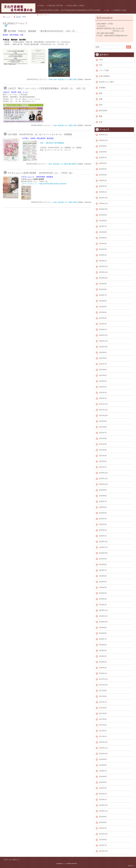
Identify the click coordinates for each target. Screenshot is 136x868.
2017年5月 (103, 714)
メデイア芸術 (104, 70)
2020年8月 (103, 496)
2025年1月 (103, 192)
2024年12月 (103, 198)
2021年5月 (103, 444)
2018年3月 (103, 662)
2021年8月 (103, 427)
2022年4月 (103, 381)
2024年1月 (103, 261)
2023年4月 (103, 312)
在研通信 (102, 88)
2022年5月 (103, 375)
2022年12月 (103, 335)
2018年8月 (103, 633)
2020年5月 (103, 513)
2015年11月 (103, 811)
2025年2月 (103, 186)
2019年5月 (103, 582)
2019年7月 (103, 570)
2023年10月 (103, 278)
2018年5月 (103, 650)
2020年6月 (103, 507)
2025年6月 (103, 163)
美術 (75, 79)
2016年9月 (103, 759)
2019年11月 (103, 547)
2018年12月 (103, 610)
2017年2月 (103, 731)
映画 (75, 202)
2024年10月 (103, 209)
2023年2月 (103, 324)
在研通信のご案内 (120, 10)
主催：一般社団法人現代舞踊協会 (52, 143)
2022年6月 (103, 370)
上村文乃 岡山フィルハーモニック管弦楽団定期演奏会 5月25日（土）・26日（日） (47, 88)
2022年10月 (103, 347)
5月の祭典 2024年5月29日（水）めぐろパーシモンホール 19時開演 (40, 134)
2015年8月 (103, 817)
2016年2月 (103, 794)
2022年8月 (103, 358)
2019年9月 (103, 559)
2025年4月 (103, 175)
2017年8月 (103, 696)
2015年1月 (103, 828)
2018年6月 (103, 645)
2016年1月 (103, 799)
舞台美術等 (73, 164)
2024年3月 (103, 249)
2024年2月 (103, 255)
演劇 (101, 99)
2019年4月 (103, 587)
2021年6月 (103, 438)
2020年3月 (103, 524)
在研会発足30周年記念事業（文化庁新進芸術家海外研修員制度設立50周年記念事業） (70, 10)
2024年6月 (103, 232)
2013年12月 (103, 851)
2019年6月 (103, 576)
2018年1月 (103, 673)
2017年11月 (103, 679)
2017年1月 (103, 736)
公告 (107, 10)
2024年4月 (103, 244)
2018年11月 (103, 616)
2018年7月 (103, 639)
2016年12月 (103, 742)
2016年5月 (103, 782)
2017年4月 (103, 719)
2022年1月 (103, 398)
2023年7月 (103, 295)
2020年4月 (103, 519)
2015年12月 (103, 805)
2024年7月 (103, 226)
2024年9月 (103, 215)
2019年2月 (103, 599)
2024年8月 (103, 221)
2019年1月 (103, 605)
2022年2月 (103, 393)
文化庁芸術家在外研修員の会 (18, 8)
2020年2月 (103, 530)
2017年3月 (103, 725)
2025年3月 (103, 181)
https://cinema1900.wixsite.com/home (53, 184)
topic (55, 79)
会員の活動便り (105, 76)
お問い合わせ (44, 15)
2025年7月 (103, 158)
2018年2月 (103, 668)
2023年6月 (103, 301)
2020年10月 (103, 484)
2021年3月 (103, 456)
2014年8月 (103, 840)
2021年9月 (103, 421)
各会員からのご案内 (65, 79)
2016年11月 (103, 748)
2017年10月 (103, 685)
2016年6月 (103, 777)
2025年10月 (103, 140)
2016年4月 (103, 788)
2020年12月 (103, 473)
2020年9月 (103, 490)
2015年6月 (103, 822)
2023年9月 (103, 284)
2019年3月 (103, 593)
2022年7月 (103, 364)
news (51, 79)
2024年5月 (103, 238)
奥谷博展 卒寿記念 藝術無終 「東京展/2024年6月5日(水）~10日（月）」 (43, 31)
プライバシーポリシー (12, 860)
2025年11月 (103, 135)
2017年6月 (103, 708)
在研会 (42, 6)
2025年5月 (103, 169)
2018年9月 (103, 628)
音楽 (75, 125)
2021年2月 (103, 461)
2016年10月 (103, 754)
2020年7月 (103, 501)
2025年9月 (103, 146)
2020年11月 (103, 479)
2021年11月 (103, 410)
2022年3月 (103, 387)
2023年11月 (103, 272)
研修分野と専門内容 (56, 6)
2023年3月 (103, 318)
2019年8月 (103, 565)
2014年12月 (103, 834)
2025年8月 (103, 152)
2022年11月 (103, 341)
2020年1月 (103, 536)
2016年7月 (103, 771)
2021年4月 (103, 450)
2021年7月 (103, 433)
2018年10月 (103, 622)
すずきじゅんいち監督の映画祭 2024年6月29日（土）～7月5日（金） (41, 173)
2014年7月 (103, 845)
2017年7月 (103, 702)
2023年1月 (103, 330)
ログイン (131, 866)
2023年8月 (103, 289)
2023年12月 (103, 266)
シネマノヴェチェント (29, 184)
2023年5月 (103, 307)
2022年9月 (103, 352)
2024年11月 (103, 203)
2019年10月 (103, 553)
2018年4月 (103, 656)
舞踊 (101, 116)
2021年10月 (103, 416)
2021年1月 (103, 467)
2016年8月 (103, 765)
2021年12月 (103, 404)
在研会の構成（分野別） (76, 6)
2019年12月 (103, 542)
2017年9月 (103, 691)
